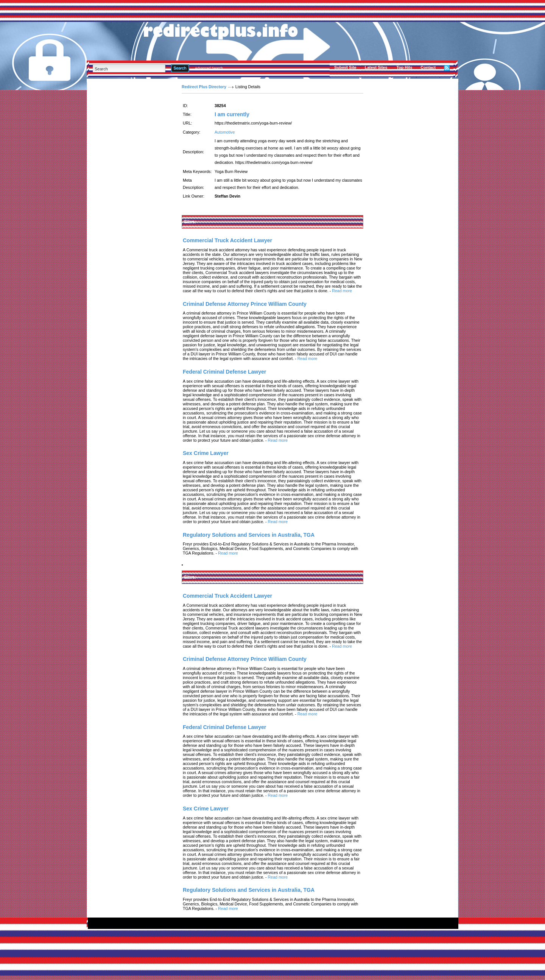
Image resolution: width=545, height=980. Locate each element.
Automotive (225, 132)
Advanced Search (209, 68)
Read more (342, 291)
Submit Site (345, 67)
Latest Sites (376, 67)
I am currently (232, 114)
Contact (428, 67)
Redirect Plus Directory (204, 87)
